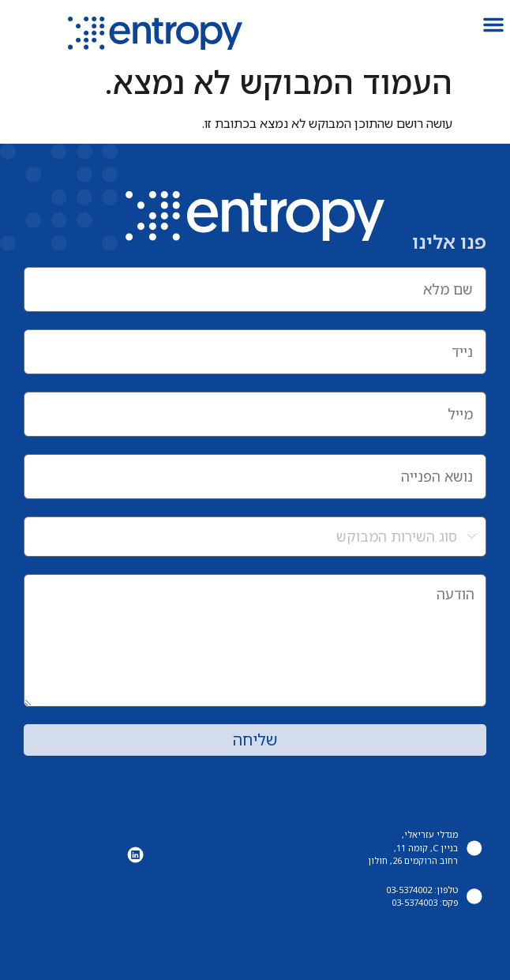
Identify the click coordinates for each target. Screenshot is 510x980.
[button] (493, 24)
